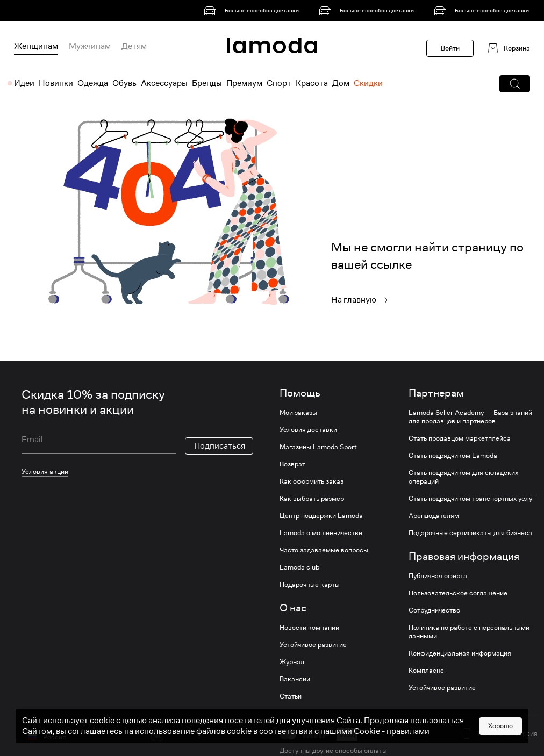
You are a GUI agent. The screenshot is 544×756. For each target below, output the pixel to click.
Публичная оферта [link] (438, 576)
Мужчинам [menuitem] (90, 46)
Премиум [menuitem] (244, 83)
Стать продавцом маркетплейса (460, 438)
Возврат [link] (292, 464)
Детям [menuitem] (134, 46)
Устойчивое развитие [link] (313, 645)
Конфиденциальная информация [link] (460, 653)
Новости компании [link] (309, 628)
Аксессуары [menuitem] (164, 83)
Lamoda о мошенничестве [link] (321, 533)
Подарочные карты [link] (310, 585)
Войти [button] (450, 48)
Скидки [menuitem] (368, 83)
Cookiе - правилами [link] (392, 731)
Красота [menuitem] (312, 83)
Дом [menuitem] (341, 83)
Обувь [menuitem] (124, 83)
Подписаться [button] (220, 446)
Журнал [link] (292, 662)
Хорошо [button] (500, 726)
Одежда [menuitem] (93, 83)
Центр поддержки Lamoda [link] (321, 516)
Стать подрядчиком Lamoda (453, 456)
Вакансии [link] (295, 679)
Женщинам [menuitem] (36, 46)
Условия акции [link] (45, 471)
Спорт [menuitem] (279, 83)
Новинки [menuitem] (56, 83)
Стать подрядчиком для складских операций (463, 477)
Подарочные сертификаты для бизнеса (470, 533)
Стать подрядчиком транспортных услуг (472, 499)
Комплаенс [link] (426, 671)
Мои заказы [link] (298, 413)
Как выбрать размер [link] (312, 499)
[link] (253, 11)
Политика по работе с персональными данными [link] (469, 632)
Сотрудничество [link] (434, 610)
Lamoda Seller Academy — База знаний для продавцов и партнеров (470, 417)
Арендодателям (434, 516)
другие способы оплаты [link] (350, 750)
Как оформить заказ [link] (312, 481)
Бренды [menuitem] (207, 83)
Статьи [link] (291, 696)
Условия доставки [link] (308, 430)
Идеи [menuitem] (24, 83)
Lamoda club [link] (299, 567)
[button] (515, 84)
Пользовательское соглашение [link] (458, 593)
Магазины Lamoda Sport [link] (318, 447)
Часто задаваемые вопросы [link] (324, 550)
